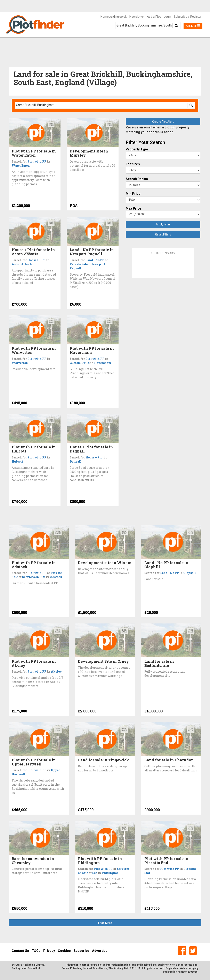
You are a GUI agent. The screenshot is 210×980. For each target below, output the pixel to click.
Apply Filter (163, 224)
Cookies (64, 951)
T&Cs (36, 951)
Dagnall (76, 461)
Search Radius (137, 179)
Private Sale (79, 264)
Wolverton (20, 363)
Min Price (133, 194)
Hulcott (17, 461)
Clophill (190, 573)
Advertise (100, 951)
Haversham (103, 363)
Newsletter (137, 17)
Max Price (134, 208)
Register (196, 17)
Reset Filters (163, 234)
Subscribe (181, 17)
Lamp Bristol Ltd (30, 968)
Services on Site (34, 577)
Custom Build (80, 363)
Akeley (56, 671)
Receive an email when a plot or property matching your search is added (157, 130)
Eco (95, 873)
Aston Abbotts (22, 264)
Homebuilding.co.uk (114, 17)
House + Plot (37, 260)
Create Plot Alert (163, 122)
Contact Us (20, 951)
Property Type (137, 149)
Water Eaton (21, 166)
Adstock (56, 577)
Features (133, 164)
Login (167, 17)
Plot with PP (37, 161)
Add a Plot (154, 17)
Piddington (110, 873)
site (195, 965)
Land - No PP (95, 260)
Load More (105, 923)
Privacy (49, 951)
